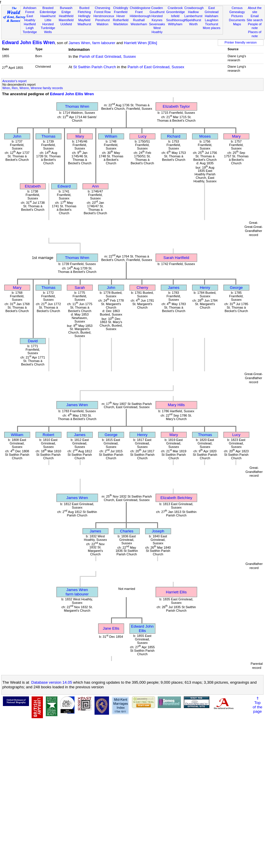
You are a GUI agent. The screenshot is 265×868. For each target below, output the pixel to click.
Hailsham (212, 16)
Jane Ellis (111, 628)
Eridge (66, 12)
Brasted (48, 8)
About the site (255, 10)
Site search (255, 20)
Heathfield (66, 16)
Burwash (66, 8)
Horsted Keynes (157, 18)
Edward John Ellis (142, 629)
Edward (64, 186)
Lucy (142, 136)
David (33, 341)
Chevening (102, 8)
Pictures (237, 16)
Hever (121, 16)
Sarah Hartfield (176, 258)
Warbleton (121, 24)
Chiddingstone (140, 8)
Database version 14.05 (52, 682)
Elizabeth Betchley (176, 498)
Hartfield (30, 24)
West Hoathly (157, 30)
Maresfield (66, 20)
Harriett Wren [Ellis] (140, 43)
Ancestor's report (14, 81)
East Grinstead (212, 10)
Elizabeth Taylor (176, 106)
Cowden (157, 8)
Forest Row (102, 12)
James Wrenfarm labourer (77, 592)
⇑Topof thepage (257, 705)
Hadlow (193, 12)
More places (212, 28)
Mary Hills (176, 405)
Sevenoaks (157, 24)
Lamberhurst (193, 16)
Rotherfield (121, 20)
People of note (255, 26)
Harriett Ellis (176, 592)
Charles (127, 531)
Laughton (212, 20)
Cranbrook (175, 8)
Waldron (102, 24)
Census (237, 8)
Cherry (142, 288)
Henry (205, 288)
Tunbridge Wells (48, 30)
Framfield (121, 12)
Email (255, 16)
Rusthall (139, 20)
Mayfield (84, 20)
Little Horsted (48, 22)
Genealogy (237, 12)
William (111, 136)
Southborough (176, 20)
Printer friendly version (241, 42)
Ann (95, 186)
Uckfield (66, 24)
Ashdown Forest (30, 10)
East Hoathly (30, 18)
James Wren (77, 405)
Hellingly (84, 16)
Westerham (139, 24)
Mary (80, 136)
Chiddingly (121, 8)
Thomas (48, 136)
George (236, 288)
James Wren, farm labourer (92, 43)
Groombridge (176, 12)
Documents (237, 20)
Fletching (84, 12)
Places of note (255, 34)
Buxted (84, 8)
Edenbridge (48, 12)
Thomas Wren (77, 106)
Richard (174, 136)
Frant (139, 12)
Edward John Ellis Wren (28, 43)
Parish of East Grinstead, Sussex (108, 56)
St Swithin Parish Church (94, 67)
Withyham (175, 24)
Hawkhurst (48, 16)
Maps (237, 24)
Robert (48, 435)
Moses (205, 136)
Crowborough (194, 8)
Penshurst (102, 20)
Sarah (80, 288)
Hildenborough (140, 16)
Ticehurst (212, 24)
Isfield (175, 16)
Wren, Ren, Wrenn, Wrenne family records (33, 88)
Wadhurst (84, 24)
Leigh (30, 28)
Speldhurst (193, 20)
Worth (193, 24)
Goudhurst (157, 12)
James (174, 288)
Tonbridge (30, 32)
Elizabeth (33, 186)
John (17, 136)
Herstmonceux (104, 16)
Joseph (158, 531)
